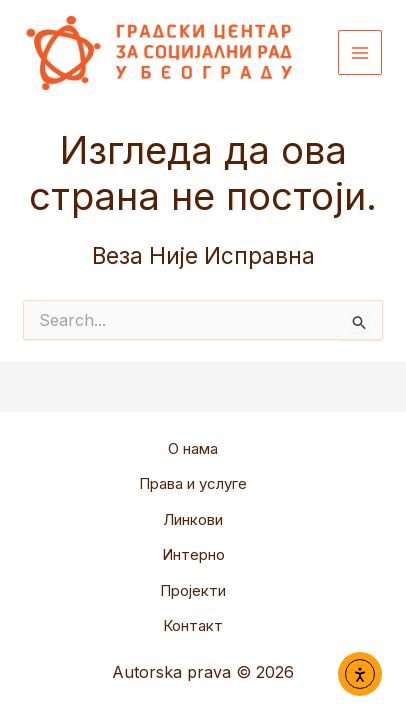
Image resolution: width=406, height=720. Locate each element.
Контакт (193, 625)
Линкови (193, 519)
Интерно (193, 554)
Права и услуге (193, 483)
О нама (193, 448)
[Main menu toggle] (360, 52)
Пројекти (193, 590)
